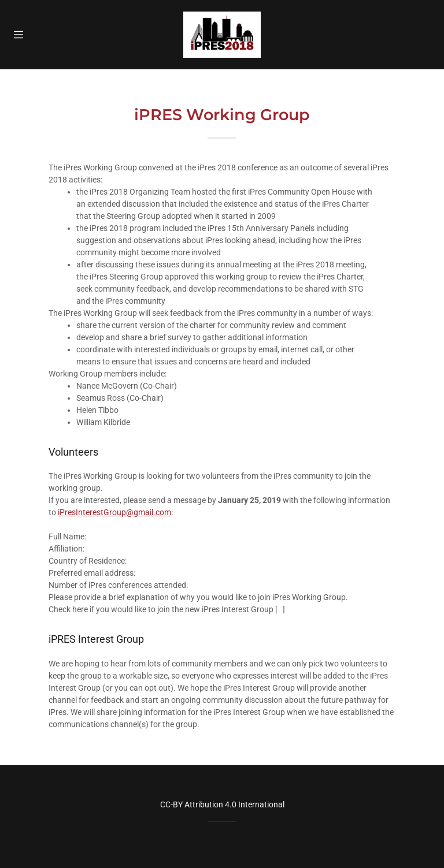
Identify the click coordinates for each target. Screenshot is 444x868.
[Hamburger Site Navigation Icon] (22, 35)
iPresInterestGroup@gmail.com (114, 512)
